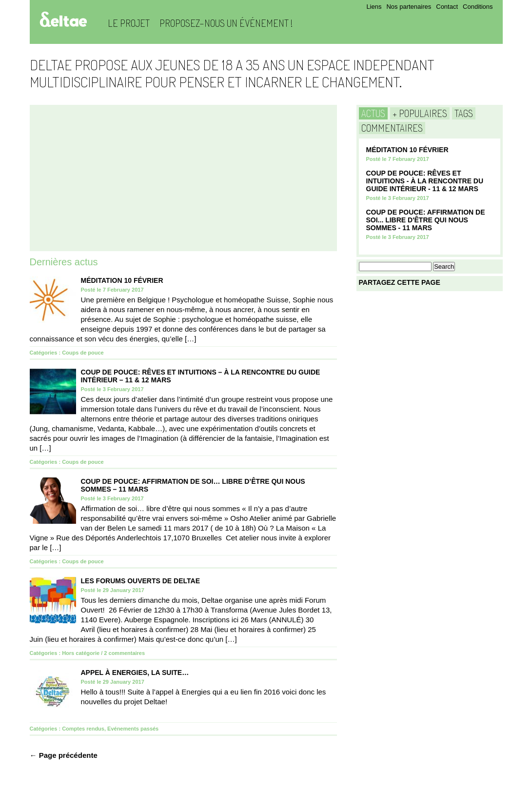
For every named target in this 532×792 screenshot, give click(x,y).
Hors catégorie (81, 653)
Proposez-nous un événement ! (226, 23)
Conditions (478, 7)
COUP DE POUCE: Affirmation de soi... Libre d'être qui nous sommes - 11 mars (426, 220)
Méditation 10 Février (122, 280)
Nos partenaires (409, 7)
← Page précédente (64, 755)
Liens (374, 7)
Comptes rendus (83, 729)
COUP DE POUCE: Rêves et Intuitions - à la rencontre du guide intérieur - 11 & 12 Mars (425, 181)
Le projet (129, 23)
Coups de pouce (83, 353)
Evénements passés (133, 729)
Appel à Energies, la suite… (135, 673)
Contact (447, 7)
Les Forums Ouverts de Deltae (141, 581)
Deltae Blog (63, 19)
